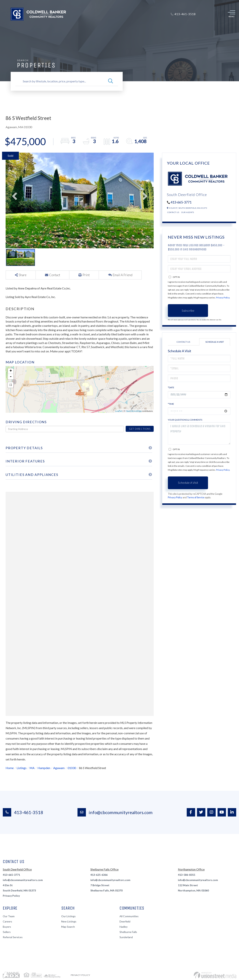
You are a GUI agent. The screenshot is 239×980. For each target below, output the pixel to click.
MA (32, 768)
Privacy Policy (223, 298)
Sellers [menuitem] (93, 26)
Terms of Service (196, 497)
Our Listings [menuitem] (68, 916)
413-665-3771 (181, 202)
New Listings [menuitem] (69, 921)
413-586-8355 (187, 875)
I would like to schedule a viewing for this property (199, 433)
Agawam (59, 768)
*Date (171, 387)
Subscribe (188, 310)
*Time (171, 404)
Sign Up (213, 14)
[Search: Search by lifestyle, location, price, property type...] (61, 81)
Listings (22, 768)
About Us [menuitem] (127, 26)
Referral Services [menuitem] (13, 937)
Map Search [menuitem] (68, 927)
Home (10, 768)
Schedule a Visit (215, 342)
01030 (72, 768)
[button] (111, 81)
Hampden (44, 768)
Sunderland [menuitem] (126, 937)
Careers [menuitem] (7, 921)
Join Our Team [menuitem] (149, 26)
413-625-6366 (99, 875)
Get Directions (140, 429)
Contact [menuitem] (170, 26)
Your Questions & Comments (185, 420)
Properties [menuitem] (60, 26)
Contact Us (173, 212)
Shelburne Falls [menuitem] (128, 932)
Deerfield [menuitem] (125, 921)
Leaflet (119, 411)
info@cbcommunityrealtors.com (115, 812)
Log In (204, 14)
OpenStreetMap (134, 411)
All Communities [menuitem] (129, 916)
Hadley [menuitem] (124, 927)
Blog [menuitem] (183, 26)
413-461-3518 (23, 812)
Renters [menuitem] (110, 26)
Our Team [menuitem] (9, 916)
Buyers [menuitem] (78, 26)
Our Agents (188, 212)
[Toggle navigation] (232, 14)
